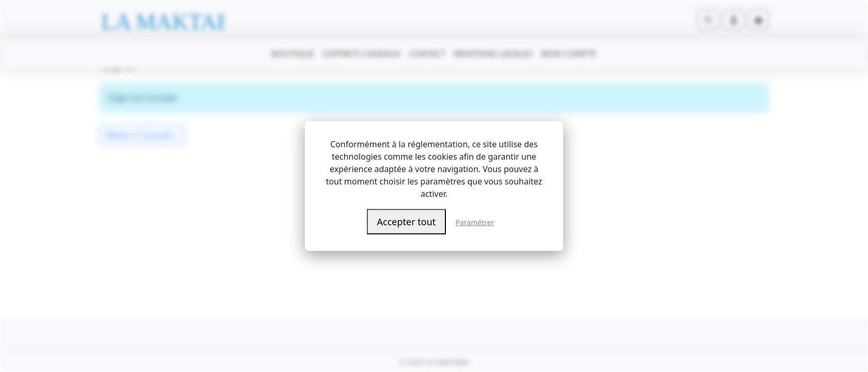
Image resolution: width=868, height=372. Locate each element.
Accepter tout (407, 222)
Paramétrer (475, 222)
